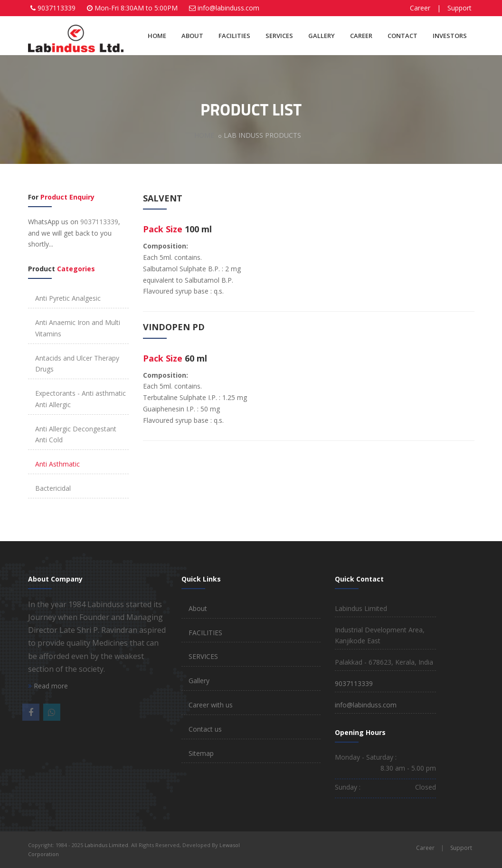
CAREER (361, 36)
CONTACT (403, 36)
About (198, 608)
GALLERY (322, 36)
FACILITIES (234, 36)
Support (459, 8)
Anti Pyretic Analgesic (68, 298)
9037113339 (57, 8)
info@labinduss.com (228, 8)
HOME (157, 36)
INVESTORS (450, 36)
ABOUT (192, 36)
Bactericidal (53, 488)
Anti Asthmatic (57, 464)
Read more (48, 686)
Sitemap (201, 753)
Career (420, 8)
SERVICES (279, 36)
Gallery (199, 681)
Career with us (211, 705)
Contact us (205, 729)
